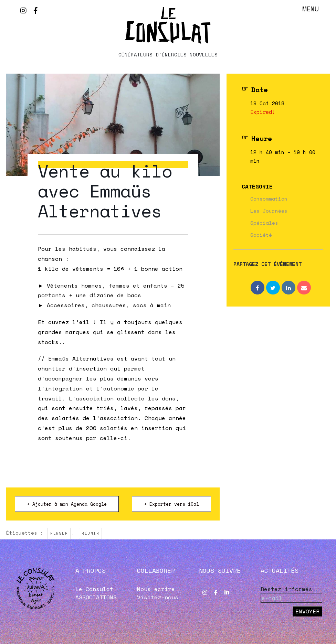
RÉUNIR (90, 533)
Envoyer (307, 611)
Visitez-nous (158, 597)
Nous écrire (156, 589)
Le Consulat (94, 589)
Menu (311, 9)
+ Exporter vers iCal (171, 504)
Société (261, 235)
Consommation (269, 199)
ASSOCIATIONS (96, 597)
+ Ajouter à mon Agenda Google (67, 504)
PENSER (59, 533)
